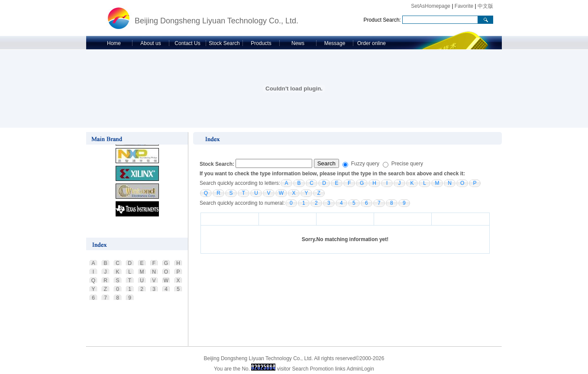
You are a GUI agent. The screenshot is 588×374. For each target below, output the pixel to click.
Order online (372, 43)
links (340, 369)
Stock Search (224, 43)
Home (114, 43)
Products (261, 43)
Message (335, 43)
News (298, 43)
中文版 (485, 6)
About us (150, 43)
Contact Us (187, 43)
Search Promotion (313, 369)
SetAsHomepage (431, 6)
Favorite (464, 6)
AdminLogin (360, 369)
